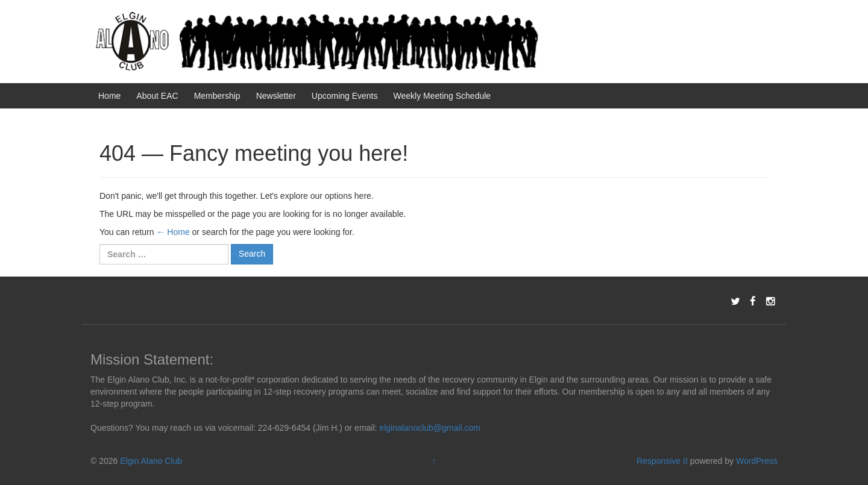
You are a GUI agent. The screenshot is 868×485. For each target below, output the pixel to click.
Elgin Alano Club (151, 461)
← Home (173, 232)
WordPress (757, 461)
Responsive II (662, 461)
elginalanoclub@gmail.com (430, 428)
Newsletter (276, 96)
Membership (217, 96)
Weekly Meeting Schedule (442, 96)
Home (109, 96)
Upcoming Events (345, 96)
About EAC (157, 96)
